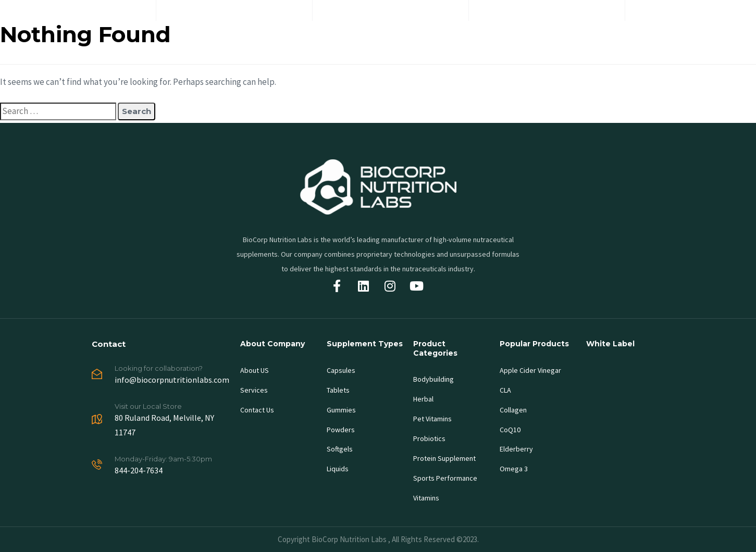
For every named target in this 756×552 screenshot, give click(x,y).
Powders (341, 430)
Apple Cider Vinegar (530, 370)
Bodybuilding (433, 379)
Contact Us (257, 410)
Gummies (341, 410)
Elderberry (516, 449)
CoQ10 (510, 430)
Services (254, 390)
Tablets (338, 390)
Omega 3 (514, 469)
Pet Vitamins (432, 419)
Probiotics (429, 438)
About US (255, 370)
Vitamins (426, 498)
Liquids (338, 469)
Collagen (513, 410)
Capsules (341, 370)
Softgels (340, 449)
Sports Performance (445, 478)
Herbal (423, 399)
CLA (505, 390)
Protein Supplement (444, 458)
